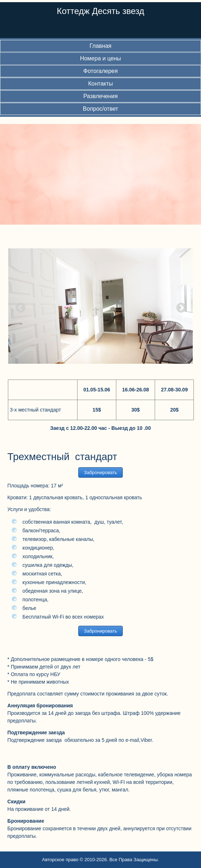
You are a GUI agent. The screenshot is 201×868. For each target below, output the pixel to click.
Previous (18, 306)
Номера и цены (100, 58)
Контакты (100, 84)
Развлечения (100, 96)
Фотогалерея (100, 71)
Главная (101, 46)
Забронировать (100, 472)
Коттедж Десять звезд (100, 11)
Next (179, 306)
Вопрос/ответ (100, 109)
